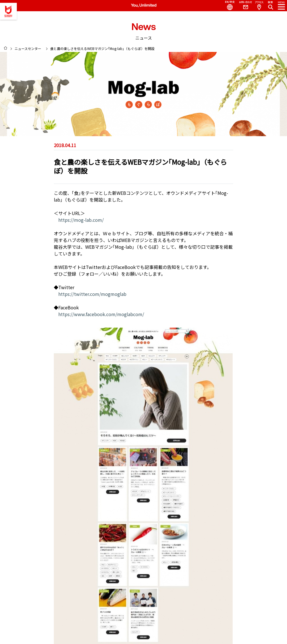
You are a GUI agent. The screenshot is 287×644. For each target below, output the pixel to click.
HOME (6, 48)
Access (259, 6)
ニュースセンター (28, 48)
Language (228, 6)
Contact (243, 6)
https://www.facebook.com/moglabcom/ (101, 314)
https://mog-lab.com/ (81, 220)
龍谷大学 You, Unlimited (8, 11)
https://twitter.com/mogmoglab (92, 294)
